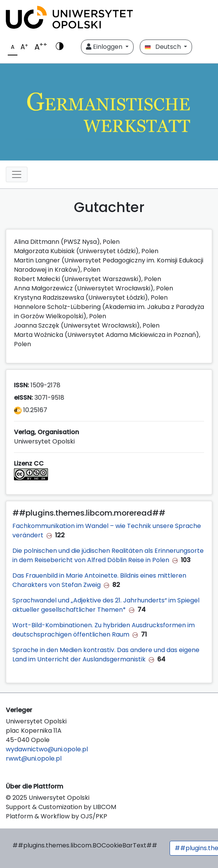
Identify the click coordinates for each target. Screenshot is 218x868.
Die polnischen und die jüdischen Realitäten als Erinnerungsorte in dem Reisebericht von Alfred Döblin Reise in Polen (108, 555)
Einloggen (105, 47)
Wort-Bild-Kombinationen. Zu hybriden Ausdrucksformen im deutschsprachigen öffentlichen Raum (104, 630)
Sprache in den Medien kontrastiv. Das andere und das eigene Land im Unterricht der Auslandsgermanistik (106, 655)
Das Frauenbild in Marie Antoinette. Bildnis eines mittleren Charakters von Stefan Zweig (99, 580)
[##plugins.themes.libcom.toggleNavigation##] (17, 174)
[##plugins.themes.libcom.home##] (109, 112)
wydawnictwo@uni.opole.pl (47, 749)
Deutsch (164, 47)
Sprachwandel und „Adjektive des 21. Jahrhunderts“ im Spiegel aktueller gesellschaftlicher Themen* (106, 605)
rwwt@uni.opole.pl (34, 758)
